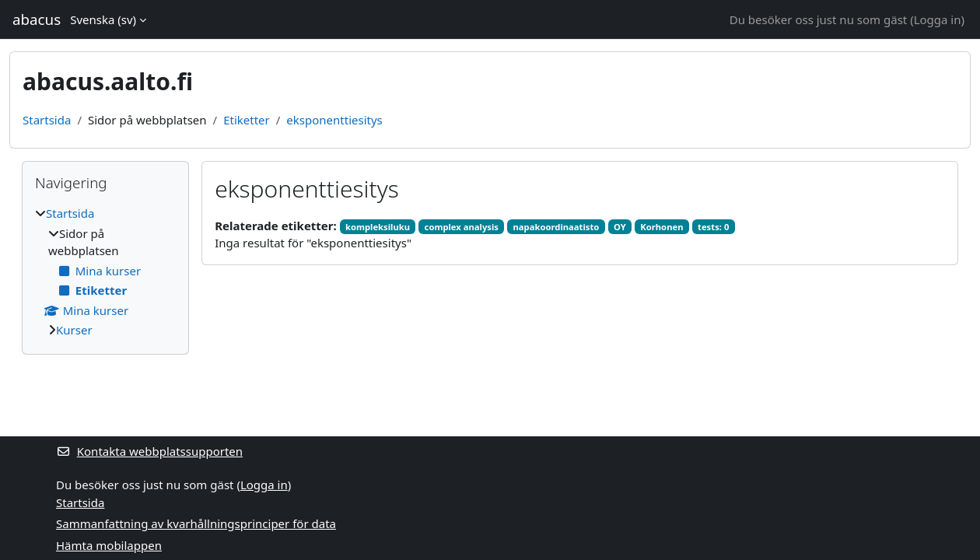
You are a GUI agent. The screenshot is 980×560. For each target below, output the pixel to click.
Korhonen (661, 227)
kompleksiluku (378, 227)
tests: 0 (713, 227)
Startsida (47, 120)
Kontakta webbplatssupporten (149, 451)
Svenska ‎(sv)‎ (103, 19)
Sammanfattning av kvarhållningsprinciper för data (196, 523)
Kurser (74, 330)
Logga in (938, 19)
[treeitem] (105, 272)
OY (620, 227)
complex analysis (462, 227)
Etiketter (247, 120)
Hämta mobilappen (109, 545)
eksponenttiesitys (334, 120)
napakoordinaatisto (556, 227)
